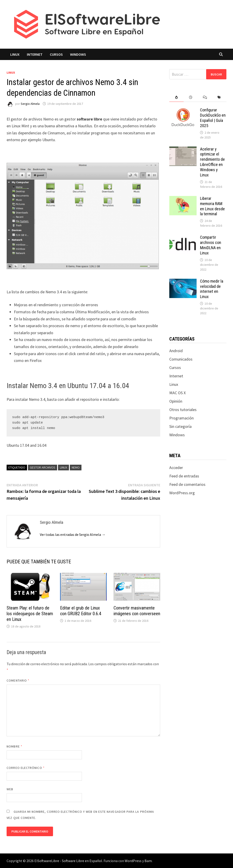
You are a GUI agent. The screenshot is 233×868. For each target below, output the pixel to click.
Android (176, 351)
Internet (35, 54)
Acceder (176, 468)
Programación (181, 418)
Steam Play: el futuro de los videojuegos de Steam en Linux (30, 614)
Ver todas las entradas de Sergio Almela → (73, 534)
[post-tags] (219, 97)
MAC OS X (177, 393)
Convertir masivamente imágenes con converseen (137, 611)
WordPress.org (182, 493)
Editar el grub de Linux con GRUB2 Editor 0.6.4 (81, 611)
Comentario (18, 680)
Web (10, 789)
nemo (76, 467)
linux (63, 467)
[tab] (176, 97)
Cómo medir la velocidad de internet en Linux (212, 289)
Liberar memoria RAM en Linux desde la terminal (212, 206)
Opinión (176, 401)
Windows (78, 54)
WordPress (133, 861)
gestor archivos (43, 467)
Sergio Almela (30, 104)
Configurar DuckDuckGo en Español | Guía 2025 (213, 118)
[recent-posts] (191, 97)
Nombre (14, 746)
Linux (15, 54)
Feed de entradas (184, 476)
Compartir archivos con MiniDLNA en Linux (211, 245)
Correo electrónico (26, 768)
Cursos (56, 54)
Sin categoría (180, 426)
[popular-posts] (176, 97)
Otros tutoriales (183, 410)
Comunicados (181, 359)
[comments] (205, 97)
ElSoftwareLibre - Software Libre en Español (68, 861)
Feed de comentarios (187, 484)
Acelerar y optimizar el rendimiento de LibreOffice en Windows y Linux (212, 162)
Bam (148, 861)
